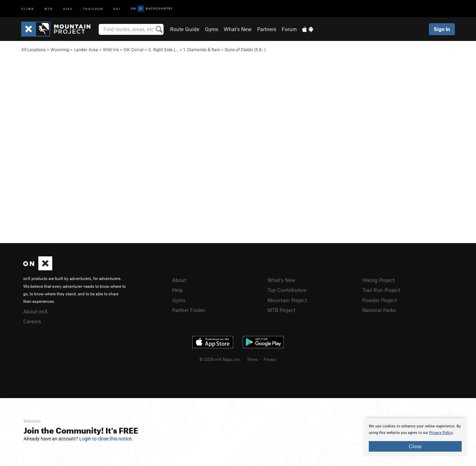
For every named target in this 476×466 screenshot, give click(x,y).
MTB (49, 8)
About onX (36, 311)
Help (178, 290)
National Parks (379, 310)
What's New (238, 29)
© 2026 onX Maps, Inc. (220, 359)
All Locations (33, 50)
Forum (289, 29)
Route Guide (185, 29)
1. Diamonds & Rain (202, 50)
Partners (267, 29)
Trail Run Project (381, 290)
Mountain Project (287, 300)
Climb (28, 8)
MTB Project (281, 310)
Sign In (442, 29)
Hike (68, 8)
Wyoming (60, 50)
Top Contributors (287, 290)
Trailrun (93, 8)
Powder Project (380, 300)
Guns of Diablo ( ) (245, 50)
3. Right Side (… (163, 50)
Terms (252, 359)
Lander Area (86, 50)
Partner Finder (189, 310)
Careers (32, 321)
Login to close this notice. (106, 439)
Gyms (212, 29)
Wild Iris (111, 50)
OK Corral (134, 50)
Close (415, 446)
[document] (415, 437)
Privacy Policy (441, 433)
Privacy (270, 359)
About (179, 280)
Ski (117, 8)
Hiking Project (379, 280)
